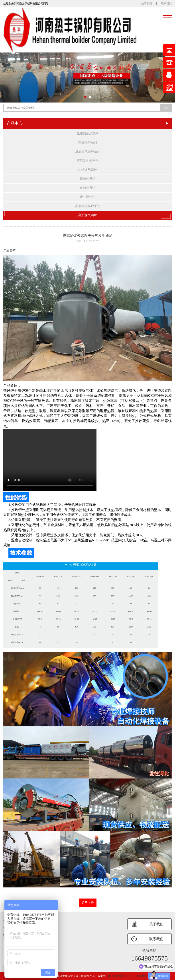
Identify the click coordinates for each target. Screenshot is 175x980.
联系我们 (166, 4)
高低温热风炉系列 (88, 206)
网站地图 (142, 976)
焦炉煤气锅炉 (88, 170)
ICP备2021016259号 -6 (121, 976)
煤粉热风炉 (88, 179)
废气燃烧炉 (88, 197)
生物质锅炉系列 (88, 133)
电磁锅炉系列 (88, 142)
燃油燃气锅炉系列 (88, 152)
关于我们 (147, 4)
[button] (85, 97)
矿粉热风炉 (88, 188)
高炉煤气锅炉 (87, 215)
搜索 (166, 108)
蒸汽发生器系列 (88, 161)
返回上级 (88, 903)
